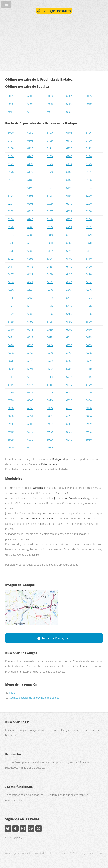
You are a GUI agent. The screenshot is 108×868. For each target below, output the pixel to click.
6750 (69, 392)
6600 (69, 329)
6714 (69, 377)
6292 (89, 227)
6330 (11, 243)
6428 (30, 274)
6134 (11, 156)
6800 (30, 400)
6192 (69, 188)
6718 (50, 385)
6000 (11, 133)
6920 (50, 432)
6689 (89, 361)
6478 (89, 306)
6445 (11, 290)
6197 (69, 196)
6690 (11, 369)
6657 (30, 353)
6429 (50, 274)
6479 (11, 314)
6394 (50, 259)
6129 (11, 148)
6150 (50, 156)
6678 (30, 361)
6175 (89, 164)
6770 (11, 400)
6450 (50, 290)
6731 (30, 392)
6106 (89, 133)
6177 (30, 172)
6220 (89, 203)
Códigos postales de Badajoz (27, 86)
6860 (50, 408)
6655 (89, 345)
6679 (50, 361)
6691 (30, 369)
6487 (69, 314)
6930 (30, 440)
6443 (69, 282)
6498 (50, 322)
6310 (50, 235)
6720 (89, 385)
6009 (69, 104)
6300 (30, 235)
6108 (30, 140)
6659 (69, 353)
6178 (50, 172)
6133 (89, 148)
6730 (11, 392)
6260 (89, 219)
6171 (11, 164)
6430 (69, 274)
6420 (89, 266)
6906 (30, 424)
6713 (50, 377)
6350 (50, 243)
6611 (11, 337)
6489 (11, 322)
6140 (30, 156)
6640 (50, 345)
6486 (50, 314)
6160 (69, 156)
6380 (30, 251)
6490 (30, 322)
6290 (50, 227)
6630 (30, 345)
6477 (69, 306)
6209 (50, 203)
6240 (30, 219)
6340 (30, 243)
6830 (89, 400)
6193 (89, 188)
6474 (11, 306)
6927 (69, 432)
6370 (89, 243)
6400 (69, 259)
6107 (11, 140)
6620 (11, 345)
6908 (69, 424)
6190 (30, 188)
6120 (89, 140)
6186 (89, 180)
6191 (50, 188)
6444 (89, 282)
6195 (30, 196)
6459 (89, 290)
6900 (11, 424)
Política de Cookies (57, 853)
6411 (11, 266)
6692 (50, 369)
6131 (50, 148)
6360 (69, 243)
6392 (11, 259)
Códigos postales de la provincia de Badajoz (34, 698)
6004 (69, 96)
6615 (89, 337)
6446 (30, 290)
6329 (89, 235)
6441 (30, 282)
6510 (11, 329)
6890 (11, 416)
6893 (69, 416)
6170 (89, 156)
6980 (50, 447)
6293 (11, 235)
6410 (89, 259)
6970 (30, 447)
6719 (69, 385)
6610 (89, 329)
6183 (30, 180)
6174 (69, 164)
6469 (50, 298)
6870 (69, 408)
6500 (89, 322)
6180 (69, 172)
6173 (50, 164)
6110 (69, 140)
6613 (50, 337)
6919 (30, 432)
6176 (11, 172)
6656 (11, 353)
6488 (89, 314)
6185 (69, 180)
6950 (89, 440)
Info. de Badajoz (55, 638)
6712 (30, 377)
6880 (89, 408)
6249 (50, 219)
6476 (50, 306)
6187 (11, 188)
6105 (69, 133)
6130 (30, 148)
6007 (30, 104)
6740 (50, 392)
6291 (69, 227)
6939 (50, 440)
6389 (50, 251)
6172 (30, 164)
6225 (11, 211)
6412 (30, 266)
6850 (30, 408)
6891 (30, 416)
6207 (11, 203)
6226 (30, 211)
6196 (50, 196)
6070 (30, 112)
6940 (69, 440)
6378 (11, 251)
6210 (69, 203)
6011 (11, 112)
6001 (11, 96)
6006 (11, 104)
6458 (69, 290)
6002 (30, 96)
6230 (11, 219)
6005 (89, 96)
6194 (11, 196)
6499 (69, 322)
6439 (89, 274)
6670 (11, 361)
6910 (11, 432)
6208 (30, 203)
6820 (69, 400)
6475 (30, 306)
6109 (50, 140)
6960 (11, 447)
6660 (89, 353)
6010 (89, 104)
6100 (50, 133)
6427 (11, 274)
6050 (30, 133)
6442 (50, 282)
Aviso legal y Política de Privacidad (25, 853)
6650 (69, 345)
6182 (11, 180)
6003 (50, 96)
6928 (89, 432)
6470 (69, 298)
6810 (50, 400)
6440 (11, 282)
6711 (11, 377)
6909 (89, 424)
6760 (89, 392)
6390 (69, 251)
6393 (30, 259)
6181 (89, 172)
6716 (11, 385)
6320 (69, 235)
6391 (89, 251)
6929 (11, 440)
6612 (30, 337)
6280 (30, 227)
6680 (69, 361)
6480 (30, 314)
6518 (30, 329)
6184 (50, 180)
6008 (50, 104)
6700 (69, 369)
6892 (50, 416)
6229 (89, 211)
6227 (50, 211)
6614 (69, 337)
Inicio (12, 693)
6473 (89, 298)
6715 (89, 377)
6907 (50, 424)
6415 (69, 266)
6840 (11, 408)
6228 (69, 211)
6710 (89, 369)
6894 (89, 416)
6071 (50, 112)
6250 (69, 219)
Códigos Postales (56, 11)
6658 (50, 353)
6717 (30, 385)
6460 (11, 298)
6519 (50, 329)
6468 (30, 298)
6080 (69, 112)
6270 (11, 227)
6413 (50, 266)
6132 (69, 148)
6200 (89, 196)
